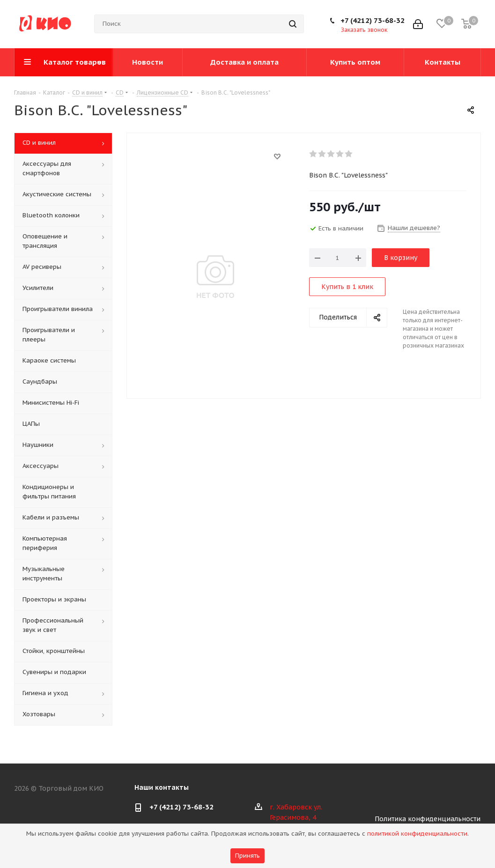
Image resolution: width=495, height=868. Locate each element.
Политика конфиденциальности (428, 819)
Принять (247, 856)
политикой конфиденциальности (417, 834)
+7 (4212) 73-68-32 (373, 20)
